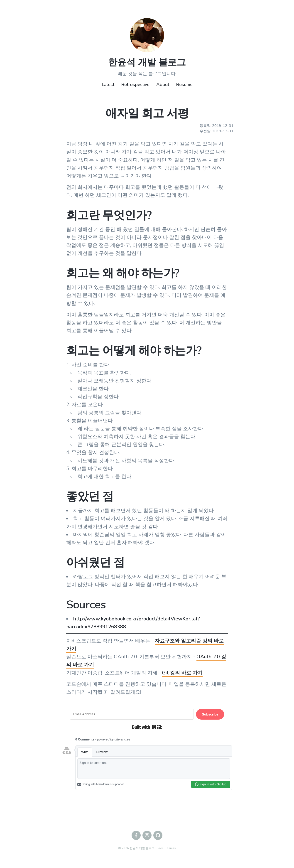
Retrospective (135, 85)
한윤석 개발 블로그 (147, 62)
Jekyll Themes (167, 848)
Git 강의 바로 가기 (182, 673)
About (163, 85)
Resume (184, 85)
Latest (108, 85)
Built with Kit (147, 727)
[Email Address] (132, 714)
